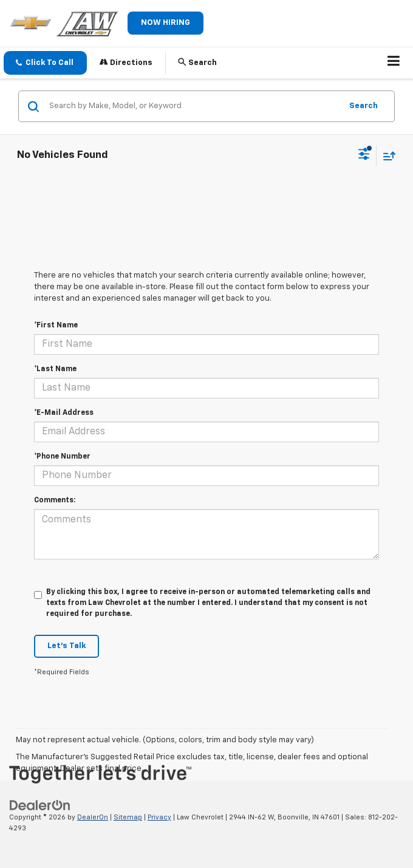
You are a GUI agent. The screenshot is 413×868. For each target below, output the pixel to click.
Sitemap (128, 817)
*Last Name (55, 369)
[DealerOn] (40, 805)
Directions (126, 62)
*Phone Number (62, 457)
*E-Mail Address (64, 413)
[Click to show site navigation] (394, 63)
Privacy (159, 817)
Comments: (55, 501)
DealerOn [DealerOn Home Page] (93, 817)
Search (364, 106)
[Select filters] (364, 155)
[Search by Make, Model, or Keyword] (193, 106)
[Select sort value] (386, 156)
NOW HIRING (166, 23)
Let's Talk (67, 646)
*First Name (56, 326)
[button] (45, 63)
